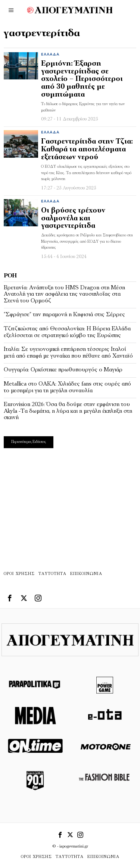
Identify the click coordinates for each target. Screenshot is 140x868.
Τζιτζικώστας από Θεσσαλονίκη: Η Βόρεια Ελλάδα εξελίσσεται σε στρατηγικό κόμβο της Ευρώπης (67, 332)
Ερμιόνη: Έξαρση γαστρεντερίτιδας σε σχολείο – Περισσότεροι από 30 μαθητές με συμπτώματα (82, 80)
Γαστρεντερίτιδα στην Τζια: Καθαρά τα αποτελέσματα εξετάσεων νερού (87, 150)
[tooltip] (10, 598)
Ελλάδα (50, 55)
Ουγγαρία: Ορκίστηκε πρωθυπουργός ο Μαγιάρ (63, 370)
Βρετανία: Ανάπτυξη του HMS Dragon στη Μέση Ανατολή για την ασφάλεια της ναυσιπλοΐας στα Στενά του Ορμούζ (64, 294)
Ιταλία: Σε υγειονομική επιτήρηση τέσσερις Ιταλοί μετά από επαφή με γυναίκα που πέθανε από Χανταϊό (68, 353)
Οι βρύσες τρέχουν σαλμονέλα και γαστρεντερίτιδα (73, 219)
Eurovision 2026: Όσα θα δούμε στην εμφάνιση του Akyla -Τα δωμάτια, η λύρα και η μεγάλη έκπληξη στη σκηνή (68, 411)
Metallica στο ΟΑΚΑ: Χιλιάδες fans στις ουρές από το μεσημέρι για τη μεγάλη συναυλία (67, 387)
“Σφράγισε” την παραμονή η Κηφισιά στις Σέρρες (64, 315)
